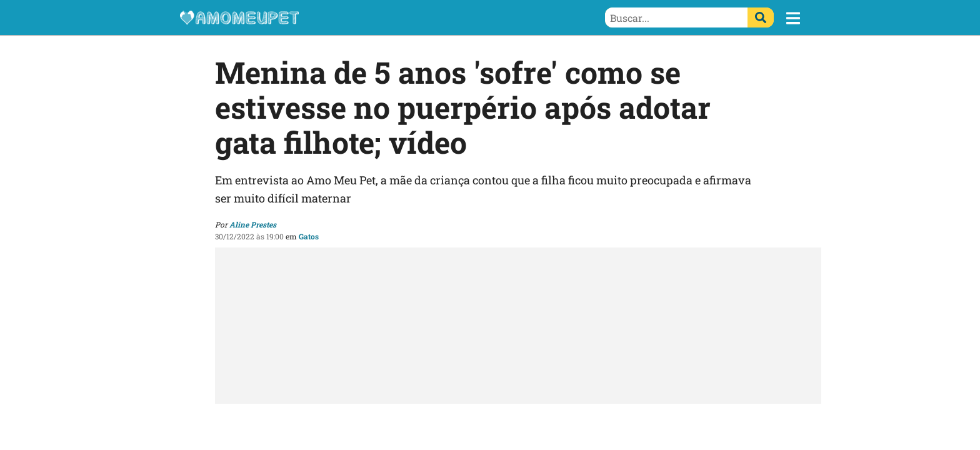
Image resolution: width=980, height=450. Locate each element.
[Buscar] (761, 17)
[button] (793, 18)
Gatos (309, 236)
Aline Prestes (253, 224)
